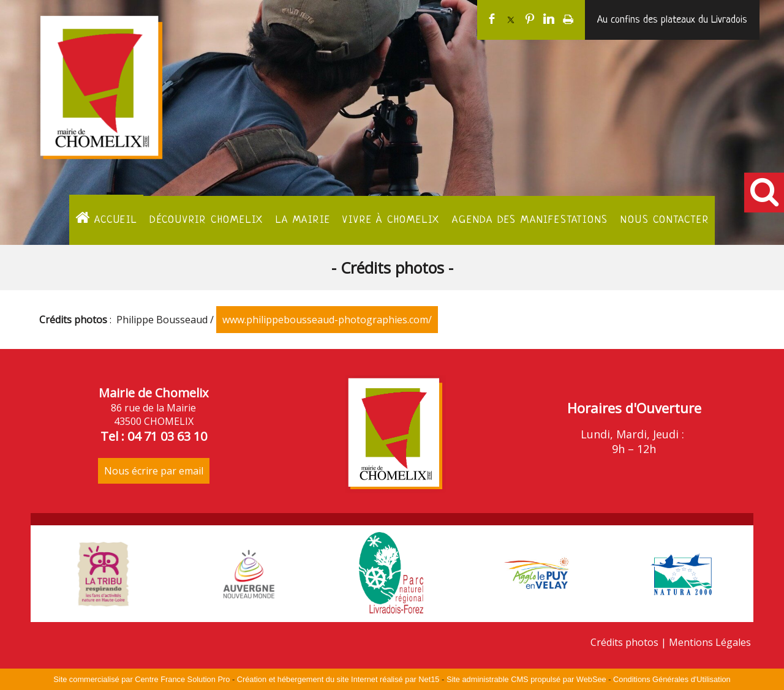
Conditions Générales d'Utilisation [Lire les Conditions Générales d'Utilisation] (672, 679)
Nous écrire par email (154, 471)
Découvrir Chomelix (206, 220)
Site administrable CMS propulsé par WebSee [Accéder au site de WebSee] (526, 679)
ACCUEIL (106, 218)
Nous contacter (665, 220)
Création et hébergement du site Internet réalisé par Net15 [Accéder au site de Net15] (338, 679)
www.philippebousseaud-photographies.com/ (327, 320)
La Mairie (303, 220)
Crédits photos (624, 642)
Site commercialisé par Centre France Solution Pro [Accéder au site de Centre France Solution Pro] (141, 679)
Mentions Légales (710, 642)
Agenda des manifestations (530, 220)
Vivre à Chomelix (391, 220)
